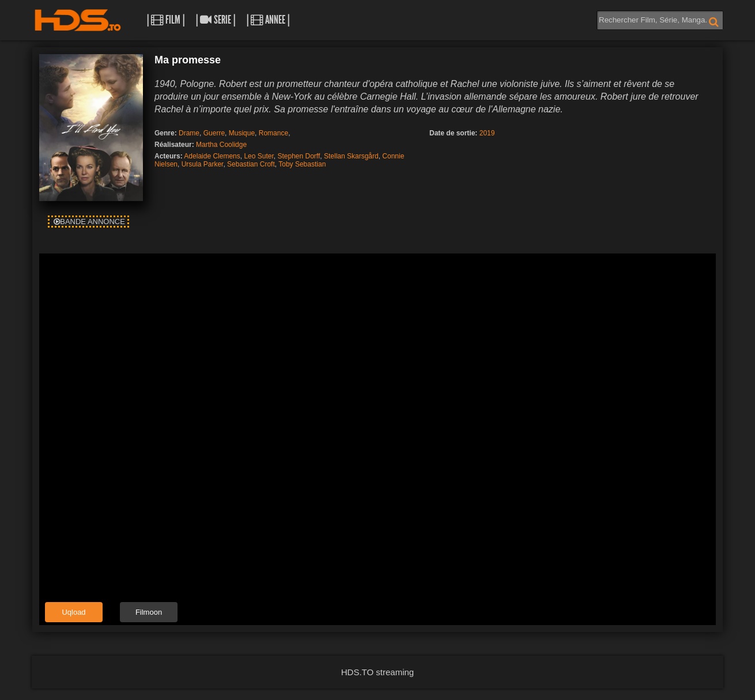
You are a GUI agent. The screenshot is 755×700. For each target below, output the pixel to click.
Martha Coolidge (221, 145)
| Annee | (268, 20)
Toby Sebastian (302, 164)
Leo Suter (258, 156)
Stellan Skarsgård (351, 156)
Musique (242, 133)
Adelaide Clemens (212, 156)
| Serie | (216, 20)
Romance (273, 133)
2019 (487, 133)
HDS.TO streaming (377, 672)
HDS (78, 20)
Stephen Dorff (299, 156)
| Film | (166, 20)
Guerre (214, 133)
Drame (189, 133)
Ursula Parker (203, 164)
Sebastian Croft (251, 164)
